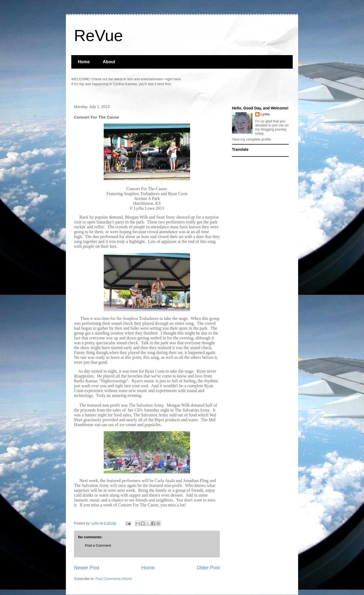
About (109, 62)
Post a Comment (98, 545)
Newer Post (87, 568)
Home (84, 62)
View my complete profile (251, 139)
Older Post (208, 568)
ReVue (98, 36)
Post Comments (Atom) (114, 579)
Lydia (265, 114)
